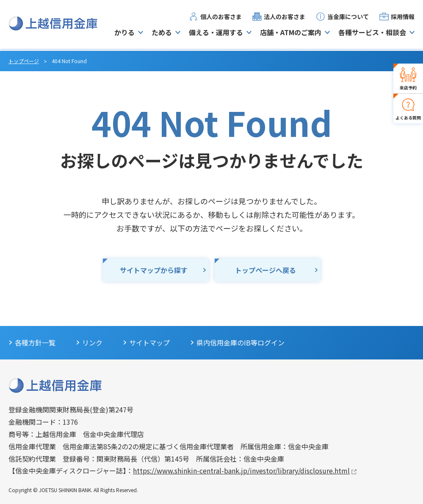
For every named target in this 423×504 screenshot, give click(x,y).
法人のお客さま (285, 17)
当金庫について (348, 17)
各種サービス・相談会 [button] (372, 33)
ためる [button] (162, 33)
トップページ (24, 61)
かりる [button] (124, 33)
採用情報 (403, 17)
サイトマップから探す (154, 270)
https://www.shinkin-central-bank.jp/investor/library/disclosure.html (241, 471)
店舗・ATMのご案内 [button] (291, 33)
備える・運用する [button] (216, 33)
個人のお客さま (221, 17)
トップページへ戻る (265, 270)
